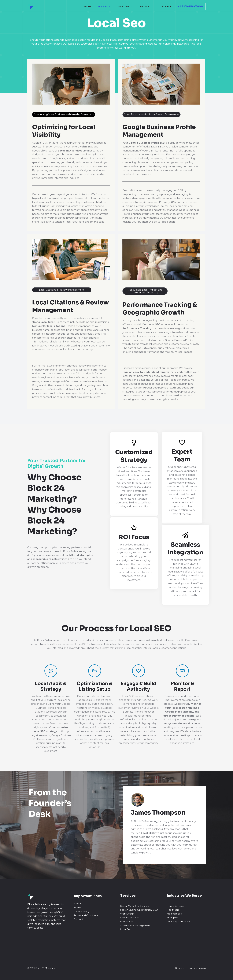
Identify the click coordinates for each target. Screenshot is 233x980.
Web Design (127, 914)
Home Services (175, 906)
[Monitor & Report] (182, 671)
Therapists (172, 918)
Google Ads (127, 922)
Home (77, 907)
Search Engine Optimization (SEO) (139, 910)
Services (104, 7)
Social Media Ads (130, 918)
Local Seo (126, 929)
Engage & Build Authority (138, 686)
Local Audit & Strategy (51, 686)
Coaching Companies (179, 922)
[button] (190, 7)
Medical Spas (174, 914)
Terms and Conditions (86, 915)
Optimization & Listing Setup (95, 686)
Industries (125, 7)
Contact (145, 7)
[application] (109, 7)
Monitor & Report (182, 686)
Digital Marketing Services (135, 906)
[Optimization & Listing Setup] (95, 671)
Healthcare (173, 910)
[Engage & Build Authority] (138, 671)
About (87, 7)
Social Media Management (135, 926)
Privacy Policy (82, 911)
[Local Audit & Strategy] (51, 671)
